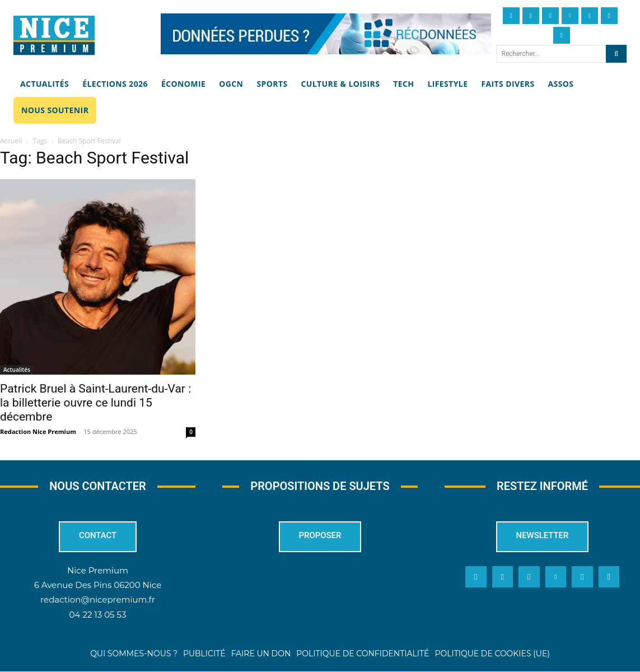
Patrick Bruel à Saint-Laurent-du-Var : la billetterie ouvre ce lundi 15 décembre (95, 403)
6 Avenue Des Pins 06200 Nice (98, 585)
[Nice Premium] (54, 35)
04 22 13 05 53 (98, 614)
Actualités (17, 370)
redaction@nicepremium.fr (97, 599)
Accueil (11, 141)
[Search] (616, 54)
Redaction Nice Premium (38, 431)
